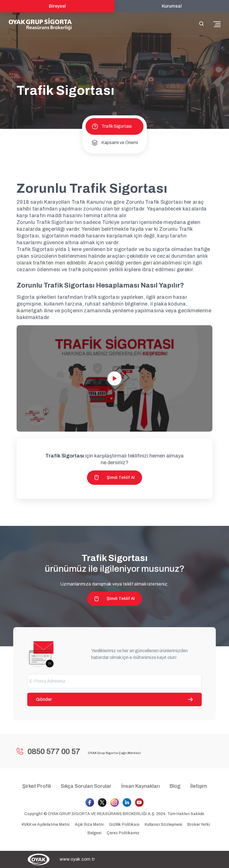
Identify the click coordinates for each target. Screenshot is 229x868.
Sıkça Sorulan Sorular (86, 786)
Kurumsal (172, 6)
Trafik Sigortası (112, 126)
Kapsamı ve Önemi (115, 143)
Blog (175, 786)
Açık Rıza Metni (90, 825)
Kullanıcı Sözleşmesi (164, 825)
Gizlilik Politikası (124, 825)
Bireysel (57, 6)
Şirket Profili (37, 786)
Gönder (115, 699)
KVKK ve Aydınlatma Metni (46, 825)
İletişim (199, 786)
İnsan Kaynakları (141, 786)
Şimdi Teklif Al (115, 477)
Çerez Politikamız (123, 833)
